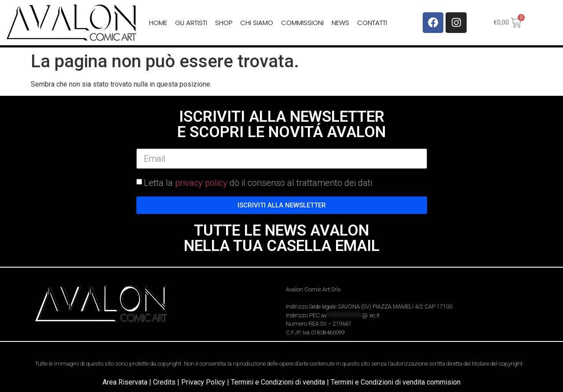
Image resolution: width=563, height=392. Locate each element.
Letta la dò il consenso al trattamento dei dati (258, 183)
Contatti (372, 23)
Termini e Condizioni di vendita (278, 382)
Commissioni (302, 23)
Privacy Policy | (206, 382)
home (158, 23)
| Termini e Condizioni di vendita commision (394, 382)
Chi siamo (257, 23)
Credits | (167, 382)
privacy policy (201, 183)
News (340, 23)
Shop (224, 23)
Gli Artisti (191, 23)
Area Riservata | (128, 382)
